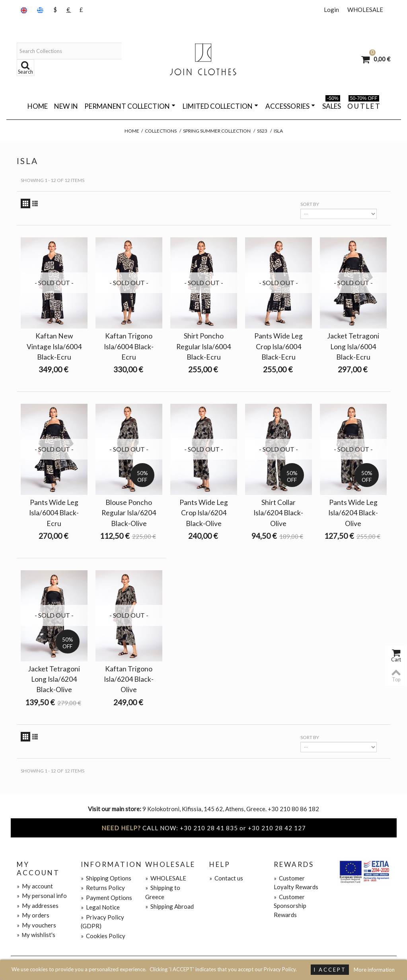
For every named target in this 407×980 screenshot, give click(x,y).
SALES (332, 105)
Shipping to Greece (163, 892)
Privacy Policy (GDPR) (102, 922)
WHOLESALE (365, 10)
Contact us (226, 878)
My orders (33, 915)
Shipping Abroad (169, 906)
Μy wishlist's (36, 935)
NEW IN (66, 106)
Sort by (310, 204)
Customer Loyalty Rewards (296, 883)
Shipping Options (106, 878)
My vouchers (36, 925)
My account (35, 886)
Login (331, 10)
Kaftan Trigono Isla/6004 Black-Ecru (129, 346)
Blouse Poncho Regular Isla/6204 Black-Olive (129, 513)
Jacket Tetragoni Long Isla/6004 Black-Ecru (353, 346)
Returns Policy (103, 888)
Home (38, 106)
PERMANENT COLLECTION (130, 106)
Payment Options (106, 898)
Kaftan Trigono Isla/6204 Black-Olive (129, 679)
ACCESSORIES (290, 106)
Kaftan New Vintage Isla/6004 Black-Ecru (54, 346)
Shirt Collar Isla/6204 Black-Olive (278, 513)
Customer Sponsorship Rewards (290, 906)
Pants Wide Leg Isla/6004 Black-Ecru (54, 513)
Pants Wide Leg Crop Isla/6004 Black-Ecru (278, 346)
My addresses (38, 906)
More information (374, 970)
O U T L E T (364, 105)
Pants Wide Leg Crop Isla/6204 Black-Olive (204, 513)
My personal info (42, 896)
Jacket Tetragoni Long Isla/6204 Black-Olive (54, 679)
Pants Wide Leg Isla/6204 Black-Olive (353, 513)
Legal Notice (100, 907)
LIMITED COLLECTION (220, 106)
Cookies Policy (103, 936)
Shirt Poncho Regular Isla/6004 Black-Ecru (203, 346)
